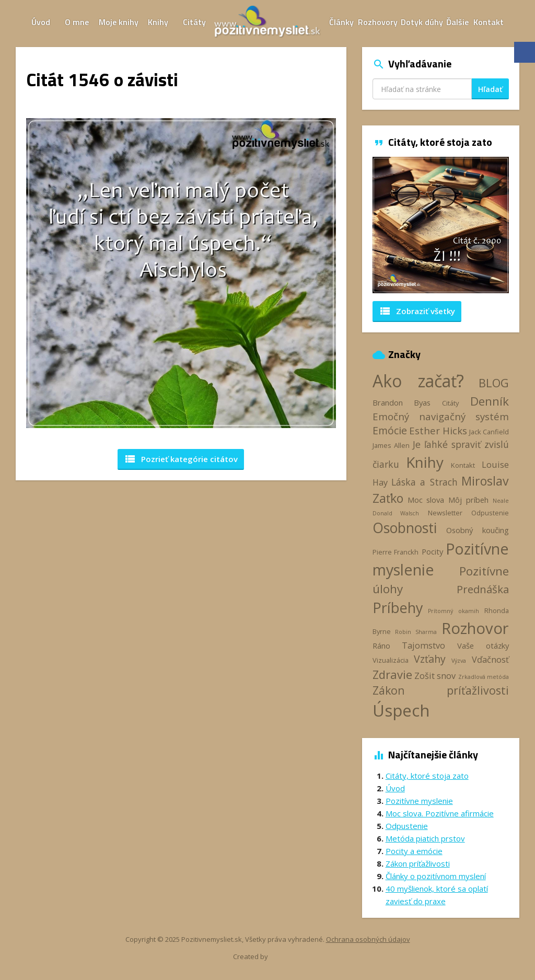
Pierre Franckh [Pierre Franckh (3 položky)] (396, 552)
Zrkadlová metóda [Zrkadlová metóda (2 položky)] (484, 677)
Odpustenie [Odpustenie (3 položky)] (490, 513)
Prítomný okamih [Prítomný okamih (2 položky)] (453, 611)
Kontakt (489, 22)
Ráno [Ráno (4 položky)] (381, 645)
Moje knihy (119, 22)
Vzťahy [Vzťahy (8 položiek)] (430, 659)
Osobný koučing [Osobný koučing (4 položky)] (478, 530)
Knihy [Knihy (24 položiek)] (425, 462)
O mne (77, 22)
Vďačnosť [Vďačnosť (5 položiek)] (490, 660)
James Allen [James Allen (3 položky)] (391, 445)
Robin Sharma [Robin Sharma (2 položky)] (416, 632)
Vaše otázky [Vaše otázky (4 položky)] (483, 645)
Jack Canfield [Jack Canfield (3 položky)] (489, 432)
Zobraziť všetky (417, 311)
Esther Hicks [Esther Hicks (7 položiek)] (438, 430)
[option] (441, 225)
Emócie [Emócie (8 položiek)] (390, 430)
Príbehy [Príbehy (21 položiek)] (398, 608)
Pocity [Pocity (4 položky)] (432, 551)
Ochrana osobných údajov (368, 939)
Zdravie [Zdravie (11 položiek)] (392, 674)
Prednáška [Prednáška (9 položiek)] (483, 589)
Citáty (194, 22)
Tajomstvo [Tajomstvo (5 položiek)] (423, 645)
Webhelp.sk (287, 957)
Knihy (158, 22)
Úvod (41, 22)
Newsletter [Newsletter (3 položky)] (445, 513)
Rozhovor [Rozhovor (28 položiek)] (475, 628)
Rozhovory (378, 22)
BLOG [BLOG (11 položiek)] (494, 383)
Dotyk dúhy (422, 22)
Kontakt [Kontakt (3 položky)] (463, 465)
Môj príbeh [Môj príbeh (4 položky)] (468, 500)
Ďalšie (457, 22)
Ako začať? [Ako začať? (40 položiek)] (418, 381)
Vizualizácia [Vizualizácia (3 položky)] (391, 660)
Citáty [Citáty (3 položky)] (450, 403)
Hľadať (490, 89)
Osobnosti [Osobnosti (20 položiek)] (405, 528)
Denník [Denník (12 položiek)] (490, 401)
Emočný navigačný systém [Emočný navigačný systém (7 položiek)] (441, 416)
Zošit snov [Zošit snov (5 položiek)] (435, 676)
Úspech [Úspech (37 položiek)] (401, 710)
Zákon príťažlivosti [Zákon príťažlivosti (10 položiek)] (441, 690)
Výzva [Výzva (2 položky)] (459, 661)
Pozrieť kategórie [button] (181, 459)
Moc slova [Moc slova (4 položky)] (426, 500)
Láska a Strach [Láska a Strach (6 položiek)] (424, 482)
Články (341, 22)
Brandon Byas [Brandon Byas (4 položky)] (402, 402)
